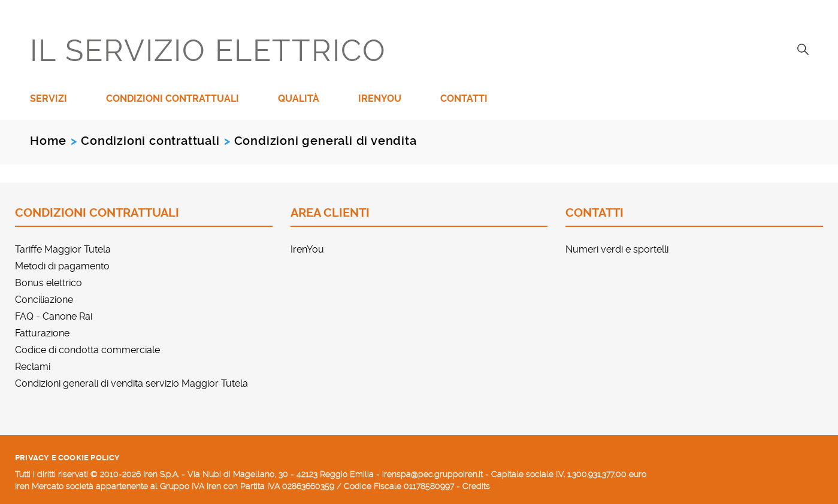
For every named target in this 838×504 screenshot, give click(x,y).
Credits (476, 486)
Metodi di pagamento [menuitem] (62, 266)
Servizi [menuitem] (49, 98)
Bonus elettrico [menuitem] (49, 283)
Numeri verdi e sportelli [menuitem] (617, 249)
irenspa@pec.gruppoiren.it (432, 474)
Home (48, 141)
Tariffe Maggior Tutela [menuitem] (63, 249)
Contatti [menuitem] (464, 98)
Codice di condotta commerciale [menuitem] (87, 350)
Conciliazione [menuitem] (44, 300)
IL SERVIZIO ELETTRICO (208, 51)
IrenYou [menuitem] (380, 98)
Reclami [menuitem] (33, 367)
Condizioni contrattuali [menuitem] (173, 98)
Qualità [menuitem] (299, 98)
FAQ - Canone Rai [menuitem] (54, 316)
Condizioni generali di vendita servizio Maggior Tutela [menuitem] (131, 383)
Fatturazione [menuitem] (42, 333)
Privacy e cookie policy (68, 458)
